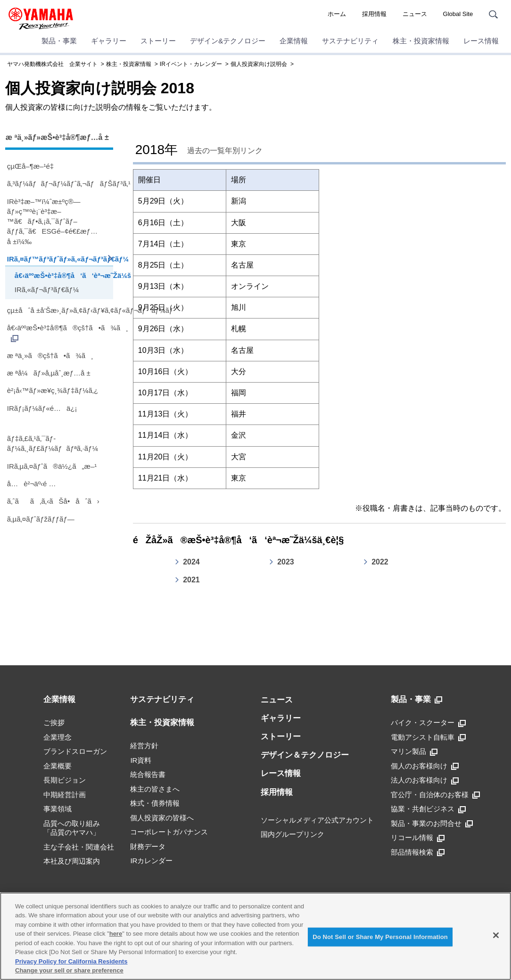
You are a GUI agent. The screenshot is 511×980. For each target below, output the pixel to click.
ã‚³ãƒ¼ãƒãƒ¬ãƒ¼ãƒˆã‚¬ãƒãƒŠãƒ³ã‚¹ (60, 184)
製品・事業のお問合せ (432, 824)
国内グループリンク (293, 834)
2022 (380, 562)
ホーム (337, 14)
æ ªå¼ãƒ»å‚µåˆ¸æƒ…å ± (49, 373)
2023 (286, 562)
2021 (191, 580)
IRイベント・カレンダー (191, 64)
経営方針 (144, 746)
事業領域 (58, 809)
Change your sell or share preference (69, 970)
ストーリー (158, 41)
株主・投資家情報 (421, 41)
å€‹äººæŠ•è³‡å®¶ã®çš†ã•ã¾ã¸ (60, 333)
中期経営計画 (65, 795)
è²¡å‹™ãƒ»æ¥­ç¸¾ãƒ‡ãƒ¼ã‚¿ (53, 390)
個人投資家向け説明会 (259, 64)
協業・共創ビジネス (428, 809)
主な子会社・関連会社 (79, 847)
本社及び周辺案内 (72, 861)
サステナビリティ (350, 41)
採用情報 (374, 14)
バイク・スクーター (428, 723)
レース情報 (481, 41)
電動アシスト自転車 (428, 737)
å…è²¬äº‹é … (32, 484)
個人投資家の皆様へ (162, 818)
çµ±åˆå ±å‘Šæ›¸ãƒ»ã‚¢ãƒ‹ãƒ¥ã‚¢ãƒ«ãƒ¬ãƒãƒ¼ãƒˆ (60, 310)
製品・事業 (59, 41)
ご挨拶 (54, 723)
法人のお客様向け (425, 780)
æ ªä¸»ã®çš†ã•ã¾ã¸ (50, 355)
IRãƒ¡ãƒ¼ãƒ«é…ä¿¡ (42, 408)
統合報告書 (148, 774)
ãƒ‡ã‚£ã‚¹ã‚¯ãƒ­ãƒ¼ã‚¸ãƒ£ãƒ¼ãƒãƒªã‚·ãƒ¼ (53, 443)
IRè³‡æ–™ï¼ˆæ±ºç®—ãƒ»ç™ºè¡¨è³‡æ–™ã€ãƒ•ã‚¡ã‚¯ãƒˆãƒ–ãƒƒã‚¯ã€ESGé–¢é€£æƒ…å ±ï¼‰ (52, 221)
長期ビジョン (65, 780)
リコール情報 (418, 838)
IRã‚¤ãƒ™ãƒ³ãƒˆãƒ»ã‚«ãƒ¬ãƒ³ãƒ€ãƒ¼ (60, 259)
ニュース (415, 14)
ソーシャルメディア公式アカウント (317, 820)
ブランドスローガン (75, 751)
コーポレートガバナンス (169, 832)
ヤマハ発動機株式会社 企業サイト (52, 64)
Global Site (458, 14)
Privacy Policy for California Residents (71, 961)
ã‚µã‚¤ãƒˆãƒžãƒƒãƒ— (41, 519)
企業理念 (58, 737)
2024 (191, 562)
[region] (255, 936)
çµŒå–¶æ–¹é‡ (33, 166)
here (116, 934)
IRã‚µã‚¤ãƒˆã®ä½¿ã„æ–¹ (52, 466)
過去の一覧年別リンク (225, 151)
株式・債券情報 (155, 803)
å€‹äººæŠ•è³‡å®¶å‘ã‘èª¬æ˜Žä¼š (63, 275)
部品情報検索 (418, 852)
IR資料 (141, 760)
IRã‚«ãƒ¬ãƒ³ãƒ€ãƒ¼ (47, 290)
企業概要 (58, 766)
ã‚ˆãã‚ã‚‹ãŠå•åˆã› (53, 501)
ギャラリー (109, 41)
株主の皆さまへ (155, 789)
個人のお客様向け (425, 766)
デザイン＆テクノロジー (305, 755)
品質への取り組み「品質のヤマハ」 (72, 828)
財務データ (148, 846)
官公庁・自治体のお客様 (435, 795)
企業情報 (294, 41)
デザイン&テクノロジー (228, 41)
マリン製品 (414, 751)
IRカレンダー (151, 861)
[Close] (496, 935)
